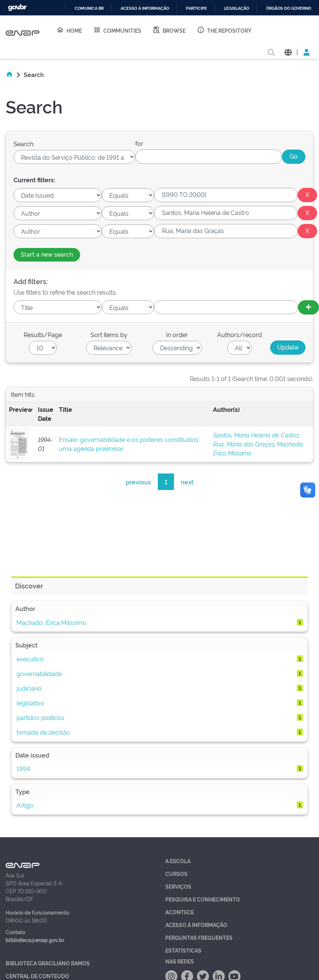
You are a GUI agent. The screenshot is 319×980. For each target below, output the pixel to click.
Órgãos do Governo (289, 8)
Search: (24, 144)
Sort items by (109, 334)
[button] (288, 52)
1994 (23, 768)
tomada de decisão (43, 732)
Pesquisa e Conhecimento (203, 899)
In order (177, 334)
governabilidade (39, 673)
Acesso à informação (145, 8)
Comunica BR (89, 8)
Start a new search (47, 254)
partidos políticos (40, 717)
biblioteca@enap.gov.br (35, 940)
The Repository (224, 30)
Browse (169, 30)
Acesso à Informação (196, 925)
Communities (117, 30)
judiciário (29, 688)
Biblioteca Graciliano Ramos (48, 963)
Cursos (176, 873)
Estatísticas (183, 950)
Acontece (180, 912)
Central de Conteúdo (37, 976)
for (139, 143)
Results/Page (43, 334)
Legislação (237, 8)
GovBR (17, 8)
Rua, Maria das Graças (244, 444)
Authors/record (240, 334)
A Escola (178, 861)
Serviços (178, 886)
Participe (197, 8)
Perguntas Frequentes (199, 937)
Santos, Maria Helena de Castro (256, 435)
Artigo (25, 805)
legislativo (30, 703)
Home (69, 30)
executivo (30, 659)
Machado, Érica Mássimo (51, 622)
